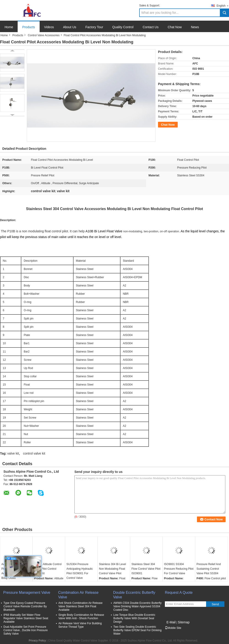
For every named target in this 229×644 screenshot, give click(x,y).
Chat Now (175, 27)
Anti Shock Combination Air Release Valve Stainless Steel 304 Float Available (80, 606)
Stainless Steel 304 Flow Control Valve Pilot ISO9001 (146, 569)
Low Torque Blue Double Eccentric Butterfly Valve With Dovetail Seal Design (134, 618)
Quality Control (123, 27)
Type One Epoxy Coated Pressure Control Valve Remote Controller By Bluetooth (25, 606)
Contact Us (151, 27)
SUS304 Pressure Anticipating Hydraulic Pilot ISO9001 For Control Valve (80, 571)
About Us (70, 27)
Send (215, 604)
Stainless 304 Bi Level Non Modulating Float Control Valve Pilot (112, 569)
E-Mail (171, 622)
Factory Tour (94, 27)
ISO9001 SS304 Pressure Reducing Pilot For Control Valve (179, 569)
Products (29, 27)
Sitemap (184, 622)
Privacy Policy (37, 641)
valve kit (13, 453)
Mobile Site (173, 628)
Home (9, 27)
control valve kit (34, 453)
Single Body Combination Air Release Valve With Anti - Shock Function (81, 617)
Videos (49, 27)
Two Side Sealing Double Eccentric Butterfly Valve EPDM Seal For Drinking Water (138, 630)
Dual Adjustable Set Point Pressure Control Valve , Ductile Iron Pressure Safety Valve (26, 630)
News (195, 27)
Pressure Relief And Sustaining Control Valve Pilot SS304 (209, 569)
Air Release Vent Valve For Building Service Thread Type (80, 625)
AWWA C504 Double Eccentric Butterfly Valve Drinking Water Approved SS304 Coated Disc (138, 606)
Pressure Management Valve (27, 593)
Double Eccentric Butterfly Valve (134, 595)
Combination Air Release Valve (78, 595)
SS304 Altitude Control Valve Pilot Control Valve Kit (48, 569)
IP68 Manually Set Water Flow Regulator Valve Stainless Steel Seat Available (26, 618)
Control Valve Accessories (44, 35)
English (223, 6)
